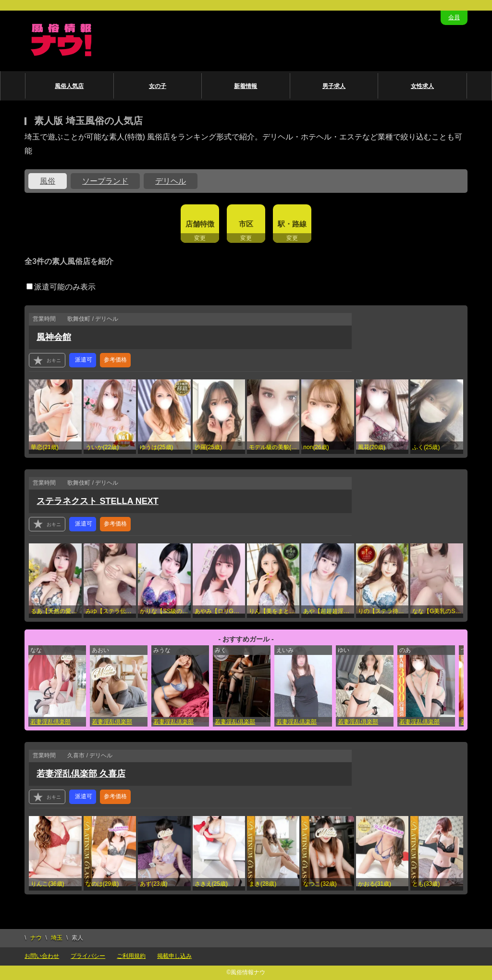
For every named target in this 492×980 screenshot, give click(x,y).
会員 (454, 17)
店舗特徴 (200, 224)
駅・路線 (292, 224)
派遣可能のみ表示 (61, 287)
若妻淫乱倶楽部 (50, 722)
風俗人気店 (69, 86)
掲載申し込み (174, 956)
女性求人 (422, 86)
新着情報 (246, 86)
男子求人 (334, 86)
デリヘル (171, 181)
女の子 (158, 86)
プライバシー (88, 956)
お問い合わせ (42, 956)
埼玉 (57, 938)
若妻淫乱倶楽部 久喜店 (81, 774)
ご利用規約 (131, 956)
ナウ (36, 938)
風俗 (48, 181)
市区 (246, 224)
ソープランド (105, 181)
